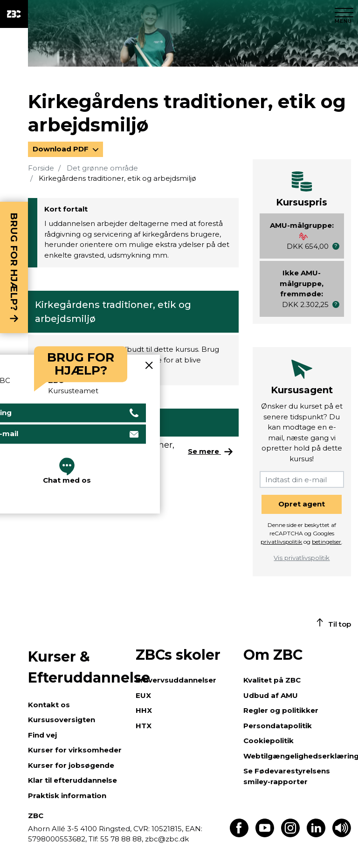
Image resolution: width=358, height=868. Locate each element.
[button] (336, 246)
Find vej (42, 735)
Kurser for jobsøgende (71, 765)
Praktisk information (67, 796)
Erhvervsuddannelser (176, 680)
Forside (41, 168)
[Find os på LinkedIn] (316, 835)
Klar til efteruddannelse (72, 780)
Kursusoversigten (62, 720)
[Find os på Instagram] (290, 835)
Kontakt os (49, 705)
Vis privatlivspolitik (302, 558)
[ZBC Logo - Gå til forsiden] (14, 14)
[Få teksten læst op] (342, 835)
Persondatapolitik (278, 726)
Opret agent (302, 504)
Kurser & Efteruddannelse (77, 667)
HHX (144, 710)
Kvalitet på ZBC (272, 680)
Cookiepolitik (268, 741)
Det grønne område (102, 168)
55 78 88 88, (122, 839)
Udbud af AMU (271, 695)
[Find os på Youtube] (265, 835)
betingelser (327, 542)
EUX (143, 695)
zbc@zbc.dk (167, 839)
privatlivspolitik (281, 542)
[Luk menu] (344, 14)
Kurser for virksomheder (75, 750)
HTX (144, 726)
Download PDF (62, 149)
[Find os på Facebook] (239, 835)
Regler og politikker (281, 710)
